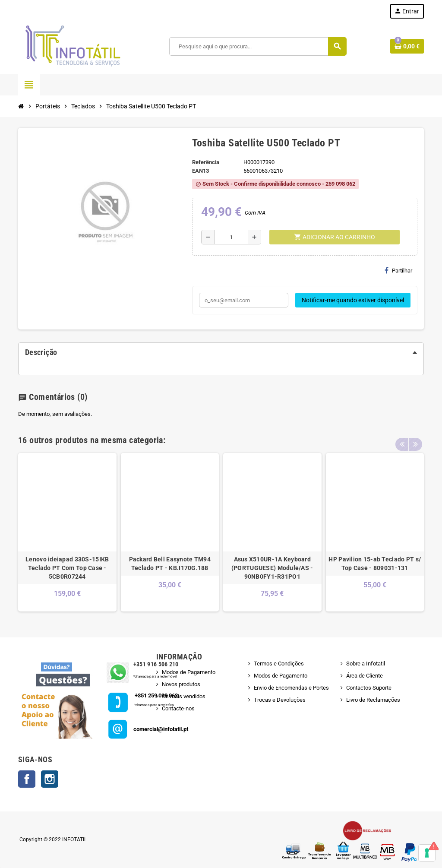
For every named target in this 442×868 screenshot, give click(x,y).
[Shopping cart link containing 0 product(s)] (407, 46)
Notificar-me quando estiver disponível (353, 300)
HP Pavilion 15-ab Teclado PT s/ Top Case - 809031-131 (375, 564)
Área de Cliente (365, 676)
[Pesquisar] (257, 46)
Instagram (50, 779)
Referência (206, 162)
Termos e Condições (279, 664)
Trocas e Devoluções (280, 700)
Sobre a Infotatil (366, 664)
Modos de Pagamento (189, 672)
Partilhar (398, 270)
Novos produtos (181, 684)
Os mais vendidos (184, 696)
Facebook (27, 779)
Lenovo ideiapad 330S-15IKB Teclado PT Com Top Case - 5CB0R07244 (67, 568)
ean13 (200, 171)
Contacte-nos (178, 708)
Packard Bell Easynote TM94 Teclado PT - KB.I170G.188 (170, 564)
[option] (67, 532)
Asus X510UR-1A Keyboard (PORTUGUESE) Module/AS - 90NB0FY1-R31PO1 (272, 568)
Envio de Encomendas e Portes (291, 688)
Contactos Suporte (369, 688)
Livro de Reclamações (373, 700)
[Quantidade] (231, 237)
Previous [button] (402, 438)
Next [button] (415, 438)
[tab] (221, 352)
